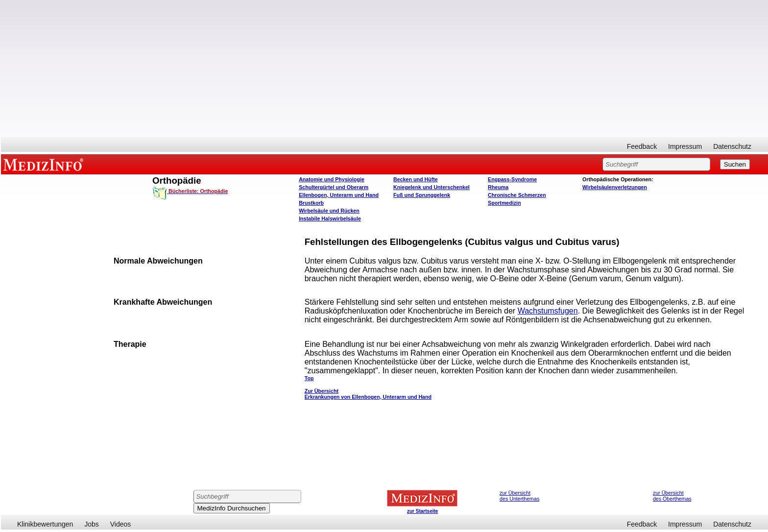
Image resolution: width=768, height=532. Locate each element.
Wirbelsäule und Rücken (329, 211)
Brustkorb (311, 203)
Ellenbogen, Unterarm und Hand (339, 195)
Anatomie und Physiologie (332, 179)
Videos (121, 524)
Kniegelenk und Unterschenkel (432, 187)
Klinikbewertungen (45, 524)
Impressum (685, 146)
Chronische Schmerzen (517, 195)
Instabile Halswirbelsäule (330, 218)
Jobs (92, 524)
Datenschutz (732, 146)
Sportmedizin (504, 203)
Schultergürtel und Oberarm (334, 187)
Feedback (642, 146)
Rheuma (498, 187)
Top (309, 378)
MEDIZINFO (45, 164)
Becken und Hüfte (416, 179)
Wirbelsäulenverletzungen (615, 187)
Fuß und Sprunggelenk (422, 195)
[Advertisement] (384, 69)
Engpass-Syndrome (512, 179)
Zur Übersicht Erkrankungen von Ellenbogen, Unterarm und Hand (368, 394)
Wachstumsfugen (548, 311)
